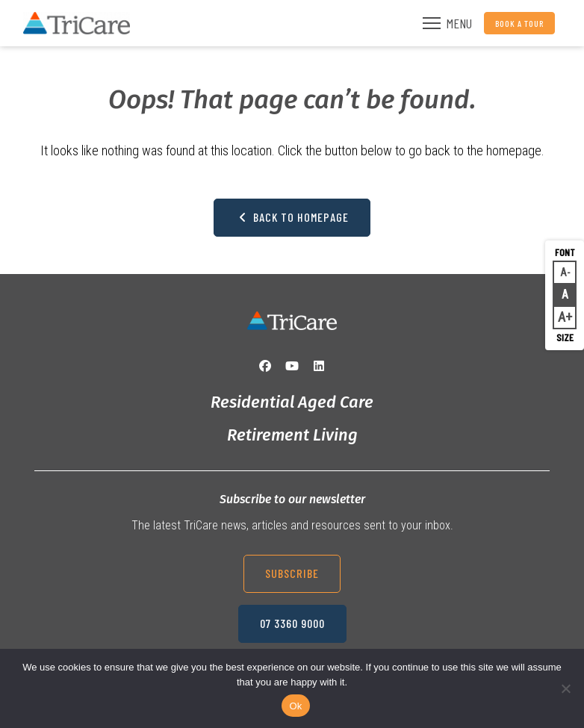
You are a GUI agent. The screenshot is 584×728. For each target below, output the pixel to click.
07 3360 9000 (292, 623)
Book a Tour (519, 23)
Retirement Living (292, 435)
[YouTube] (292, 366)
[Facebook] (265, 366)
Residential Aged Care (292, 402)
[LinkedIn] (319, 366)
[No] (565, 688)
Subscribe (292, 573)
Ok (295, 706)
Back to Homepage (292, 217)
